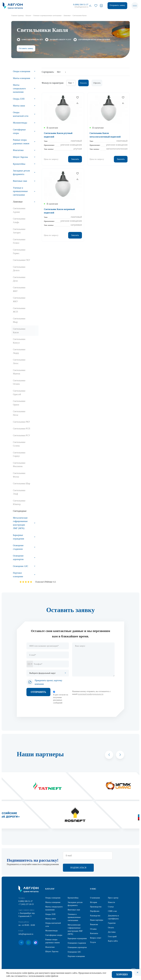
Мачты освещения (21, 78)
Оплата (111, 928)
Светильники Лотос (19, 362)
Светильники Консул (19, 341)
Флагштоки (18, 150)
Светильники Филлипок (19, 465)
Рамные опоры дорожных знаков (21, 142)
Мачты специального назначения (19, 88)
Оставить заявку (26, 48)
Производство (96, 907)
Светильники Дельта (19, 269)
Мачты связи (19, 106)
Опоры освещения (22, 71)
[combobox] (30, 664)
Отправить (38, 692)
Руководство (95, 916)
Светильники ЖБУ (19, 289)
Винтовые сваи (20, 181)
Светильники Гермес (19, 252)
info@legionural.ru (81, 7)
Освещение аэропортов (18, 557)
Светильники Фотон (19, 475)
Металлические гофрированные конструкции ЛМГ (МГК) (20, 523)
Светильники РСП (22, 429)
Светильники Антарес (19, 231)
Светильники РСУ (21, 435)
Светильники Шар (22, 483)
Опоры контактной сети (21, 114)
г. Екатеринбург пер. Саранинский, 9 (27, 915)
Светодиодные (20, 511)
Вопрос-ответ (96, 938)
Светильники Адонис (19, 210)
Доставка (112, 932)
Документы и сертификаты (113, 917)
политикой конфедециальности (91, 694)
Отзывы (93, 929)
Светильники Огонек (19, 382)
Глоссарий (112, 937)
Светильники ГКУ (21, 260)
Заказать (75, 159)
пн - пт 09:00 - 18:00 (27, 925)
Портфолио (95, 911)
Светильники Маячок (19, 372)
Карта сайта (113, 941)
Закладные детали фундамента (21, 172)
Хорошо (122, 975)
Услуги (93, 943)
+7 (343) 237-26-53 (26, 905)
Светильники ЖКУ (19, 300)
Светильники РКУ (21, 422)
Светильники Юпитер (19, 502)
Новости (111, 903)
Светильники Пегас (19, 413)
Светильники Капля (19, 331)
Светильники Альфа (19, 220)
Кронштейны (19, 164)
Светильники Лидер (19, 351)
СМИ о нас (112, 911)
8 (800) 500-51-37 (81, 5)
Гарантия (112, 923)
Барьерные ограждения (18, 537)
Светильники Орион (19, 403)
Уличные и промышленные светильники (20, 191)
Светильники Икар (19, 320)
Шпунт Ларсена (20, 157)
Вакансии (94, 925)
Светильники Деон (19, 279)
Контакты (94, 934)
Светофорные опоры (19, 131)
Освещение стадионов (18, 547)
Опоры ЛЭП (19, 99)
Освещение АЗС (21, 566)
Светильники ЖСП (19, 310)
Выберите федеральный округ (42, 673)
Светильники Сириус (19, 454)
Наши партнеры (97, 920)
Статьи (111, 907)
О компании (95, 898)
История (93, 903)
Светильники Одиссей (19, 393)
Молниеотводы (20, 123)
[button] (109, 755)
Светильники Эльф (19, 492)
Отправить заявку (117, 5)
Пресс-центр (113, 898)
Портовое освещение (18, 575)
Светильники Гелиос (19, 241)
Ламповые (18, 202)
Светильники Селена (19, 444)
